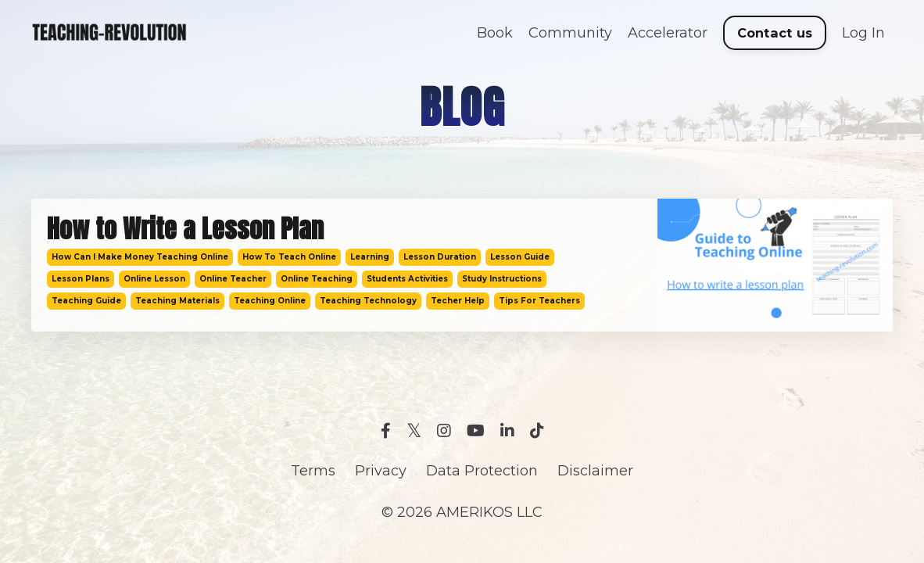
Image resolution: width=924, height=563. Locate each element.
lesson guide (520, 257)
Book (495, 33)
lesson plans (81, 279)
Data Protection (482, 471)
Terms (313, 471)
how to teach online (289, 257)
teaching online (270, 301)
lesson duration (440, 257)
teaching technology (368, 301)
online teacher (233, 279)
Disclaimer (595, 471)
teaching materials (177, 301)
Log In (863, 33)
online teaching (317, 279)
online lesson (154, 279)
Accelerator (668, 33)
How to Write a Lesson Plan (185, 229)
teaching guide (86, 301)
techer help (458, 301)
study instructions (502, 279)
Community (570, 33)
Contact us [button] (775, 33)
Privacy (381, 471)
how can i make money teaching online (140, 257)
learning (370, 257)
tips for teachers (539, 301)
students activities (407, 279)
